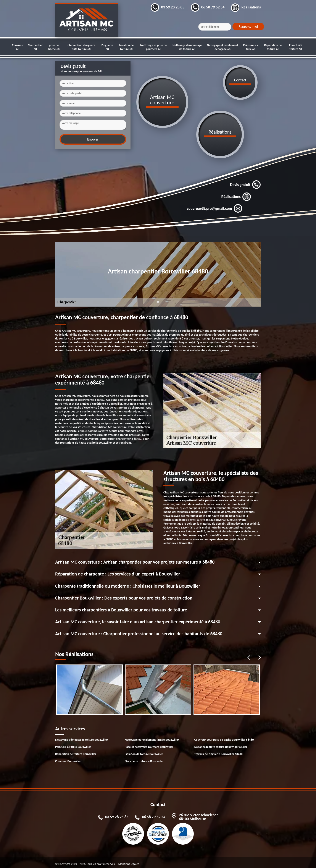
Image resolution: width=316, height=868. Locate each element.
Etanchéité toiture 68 (296, 47)
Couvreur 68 (18, 47)
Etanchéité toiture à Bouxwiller (144, 758)
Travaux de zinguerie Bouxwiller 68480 (218, 751)
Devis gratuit (245, 181)
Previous (249, 654)
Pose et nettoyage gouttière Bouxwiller (149, 743)
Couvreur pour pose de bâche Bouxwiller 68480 (224, 736)
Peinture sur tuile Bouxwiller (73, 743)
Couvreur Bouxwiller (68, 758)
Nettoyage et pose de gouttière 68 (154, 47)
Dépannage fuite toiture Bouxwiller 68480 (221, 743)
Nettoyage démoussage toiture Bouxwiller (82, 736)
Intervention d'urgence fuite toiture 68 (81, 47)
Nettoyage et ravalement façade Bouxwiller (152, 736)
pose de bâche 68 (54, 47)
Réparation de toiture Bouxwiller (76, 751)
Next (260, 654)
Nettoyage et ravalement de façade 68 (222, 47)
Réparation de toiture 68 (273, 47)
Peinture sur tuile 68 (251, 47)
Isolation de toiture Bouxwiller (144, 751)
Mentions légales (129, 861)
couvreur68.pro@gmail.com (215, 205)
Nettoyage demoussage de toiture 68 (187, 47)
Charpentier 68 (35, 47)
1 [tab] (158, 301)
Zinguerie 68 (107, 47)
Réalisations (236, 193)
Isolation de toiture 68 (126, 47)
